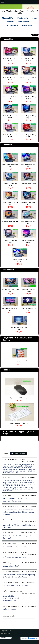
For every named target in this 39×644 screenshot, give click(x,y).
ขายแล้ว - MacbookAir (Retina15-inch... (10, 166)
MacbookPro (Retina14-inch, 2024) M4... (29, 60)
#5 (4, 520)
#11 (4, 572)
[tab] (6, 454)
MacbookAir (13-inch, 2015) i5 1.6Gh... (29, 185)
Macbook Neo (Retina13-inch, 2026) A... (19, 261)
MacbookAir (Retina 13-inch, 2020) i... (29, 204)
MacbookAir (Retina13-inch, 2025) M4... (10, 185)
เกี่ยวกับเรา (6, 444)
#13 (4, 591)
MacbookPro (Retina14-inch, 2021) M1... (10, 60)
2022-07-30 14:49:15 (30, 507)
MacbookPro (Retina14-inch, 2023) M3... (29, 98)
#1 (4, 460)
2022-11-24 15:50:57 (30, 533)
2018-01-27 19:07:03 (30, 462)
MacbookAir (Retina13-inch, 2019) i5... (10, 223)
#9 (4, 552)
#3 (4, 496)
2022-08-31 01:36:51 (30, 522)
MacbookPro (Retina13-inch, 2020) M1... (29, 117)
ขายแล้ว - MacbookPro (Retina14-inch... (29, 79)
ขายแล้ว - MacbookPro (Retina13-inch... (10, 98)
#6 (4, 533)
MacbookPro (8, 39)
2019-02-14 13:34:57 (30, 478)
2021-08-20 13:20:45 (30, 496)
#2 (4, 478)
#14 (4, 606)
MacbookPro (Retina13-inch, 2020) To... (10, 136)
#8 (4, 544)
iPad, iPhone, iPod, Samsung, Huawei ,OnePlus (18, 339)
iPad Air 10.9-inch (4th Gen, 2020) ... (19, 361)
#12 (4, 582)
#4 (4, 507)
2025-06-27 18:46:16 (30, 572)
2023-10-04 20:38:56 (30, 544)
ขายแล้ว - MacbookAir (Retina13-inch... (29, 166)
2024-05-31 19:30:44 (30, 554)
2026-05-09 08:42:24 (30, 606)
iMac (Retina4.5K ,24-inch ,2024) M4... (19, 328)
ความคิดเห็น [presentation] (6, 453)
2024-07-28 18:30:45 (30, 563)
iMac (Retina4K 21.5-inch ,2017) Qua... (10, 309)
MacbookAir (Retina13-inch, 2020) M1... (10, 242)
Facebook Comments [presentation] (18, 453)
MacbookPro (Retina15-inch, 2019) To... (29, 136)
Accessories (7, 370)
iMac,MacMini (8, 270)
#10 (4, 563)
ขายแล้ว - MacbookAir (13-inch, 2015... (10, 204)
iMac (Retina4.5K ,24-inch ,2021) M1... (10, 290)
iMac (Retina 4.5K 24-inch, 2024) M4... (29, 290)
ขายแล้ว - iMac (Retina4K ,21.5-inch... (29, 309)
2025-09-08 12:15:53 (30, 582)
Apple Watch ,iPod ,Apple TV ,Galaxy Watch (18, 433)
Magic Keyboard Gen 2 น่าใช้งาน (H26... (19, 423)
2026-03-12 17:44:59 (30, 593)
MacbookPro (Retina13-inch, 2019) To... (10, 117)
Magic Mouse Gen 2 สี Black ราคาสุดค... (19, 398)
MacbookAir (7, 145)
